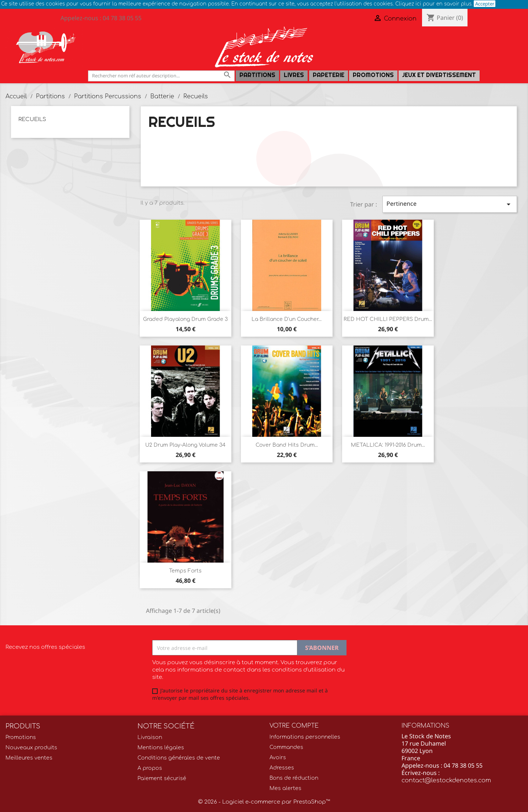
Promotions (373, 75)
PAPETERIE (329, 75)
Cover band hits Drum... (287, 445)
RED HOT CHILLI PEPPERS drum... (388, 319)
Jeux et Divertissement (439, 75)
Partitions (257, 75)
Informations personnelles (305, 737)
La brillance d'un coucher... (287, 319)
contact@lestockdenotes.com (446, 780)
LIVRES (294, 75)
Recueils (32, 119)
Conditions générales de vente (179, 758)
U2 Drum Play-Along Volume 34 (185, 445)
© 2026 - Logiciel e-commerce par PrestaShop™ (264, 802)
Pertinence (450, 204)
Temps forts (185, 571)
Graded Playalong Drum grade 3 (185, 319)
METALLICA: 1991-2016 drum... (388, 445)
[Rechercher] (161, 76)
